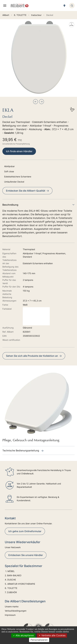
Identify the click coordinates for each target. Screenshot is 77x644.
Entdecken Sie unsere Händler (26, 555)
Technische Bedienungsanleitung (23, 450)
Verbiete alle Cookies (52, 635)
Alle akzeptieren (23, 635)
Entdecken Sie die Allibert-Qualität (27, 191)
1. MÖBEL (10, 571)
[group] (38, 58)
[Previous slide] (36, 102)
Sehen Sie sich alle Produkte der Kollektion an (34, 356)
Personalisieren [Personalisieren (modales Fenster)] (39, 640)
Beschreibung (38, 205)
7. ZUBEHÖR (11, 592)
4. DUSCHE (11, 580)
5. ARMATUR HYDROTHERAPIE (20, 584)
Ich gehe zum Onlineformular (25, 531)
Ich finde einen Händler (19, 151)
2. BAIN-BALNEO (13, 575)
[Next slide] (41, 102)
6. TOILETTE (11, 588)
